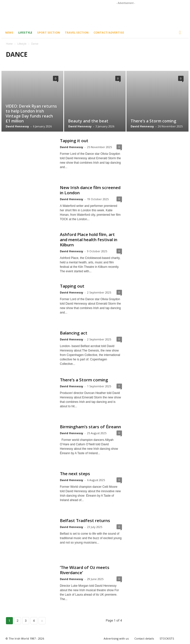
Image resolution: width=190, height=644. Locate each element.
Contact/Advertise (109, 32)
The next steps (75, 474)
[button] (181, 33)
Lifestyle (25, 32)
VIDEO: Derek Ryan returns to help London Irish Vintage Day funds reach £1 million (31, 114)
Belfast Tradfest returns (85, 520)
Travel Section (77, 32)
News (9, 32)
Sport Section (48, 32)
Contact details (144, 638)
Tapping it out (74, 141)
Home (9, 44)
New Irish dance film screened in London (90, 190)
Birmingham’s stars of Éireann (90, 427)
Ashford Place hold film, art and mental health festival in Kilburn (89, 240)
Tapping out (72, 286)
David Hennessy (17, 126)
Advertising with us (116, 638)
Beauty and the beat (88, 121)
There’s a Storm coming (153, 121)
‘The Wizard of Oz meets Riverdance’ (85, 570)
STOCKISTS (167, 638)
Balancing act (74, 333)
